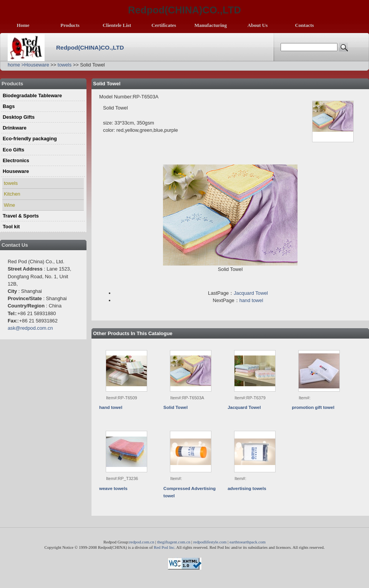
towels (65, 65)
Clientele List (117, 25)
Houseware (37, 65)
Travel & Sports (21, 216)
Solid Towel (175, 407)
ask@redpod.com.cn (30, 328)
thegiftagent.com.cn (174, 542)
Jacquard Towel (251, 293)
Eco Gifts (13, 150)
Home (23, 25)
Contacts (304, 25)
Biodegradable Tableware (32, 96)
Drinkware (15, 128)
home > (16, 65)
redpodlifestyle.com (210, 542)
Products (70, 25)
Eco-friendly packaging (30, 139)
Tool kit (11, 227)
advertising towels (247, 488)
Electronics (16, 160)
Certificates (164, 25)
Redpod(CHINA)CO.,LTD (90, 47)
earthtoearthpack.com (248, 542)
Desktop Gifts (19, 117)
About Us (258, 25)
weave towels (113, 488)
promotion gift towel (313, 407)
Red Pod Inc (164, 547)
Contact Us (15, 245)
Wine (9, 205)
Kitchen (12, 194)
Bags (9, 106)
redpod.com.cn (142, 542)
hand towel (251, 300)
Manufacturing (211, 25)
